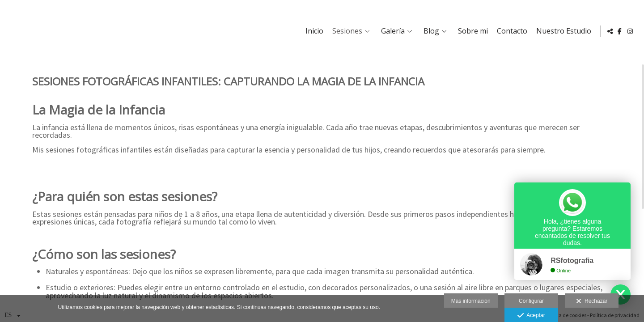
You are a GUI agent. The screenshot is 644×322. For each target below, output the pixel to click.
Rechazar (592, 301)
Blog (430, 31)
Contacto (510, 31)
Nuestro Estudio (562, 31)
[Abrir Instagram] (630, 31)
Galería (391, 31)
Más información (471, 301)
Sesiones (345, 31)
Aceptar (531, 316)
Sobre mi (471, 31)
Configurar (531, 301)
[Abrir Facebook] (620, 31)
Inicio (313, 31)
